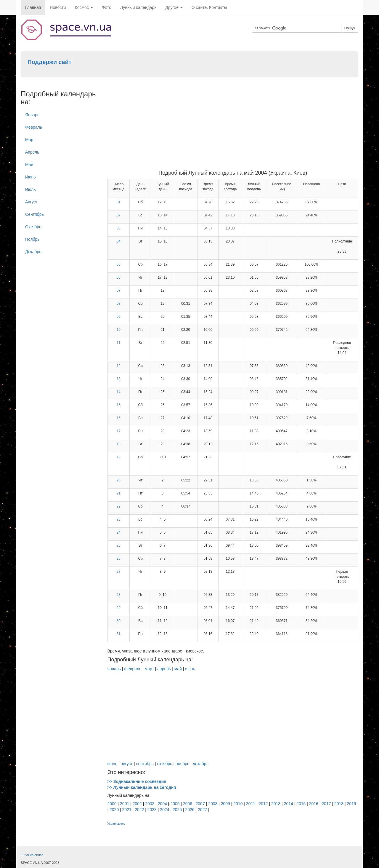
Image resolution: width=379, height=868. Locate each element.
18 (119, 444)
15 (119, 405)
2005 (175, 804)
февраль (133, 669)
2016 (314, 804)
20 (119, 480)
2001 (125, 804)
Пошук (350, 28)
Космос (84, 7)
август (127, 764)
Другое (174, 7)
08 (119, 304)
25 (119, 545)
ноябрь (182, 764)
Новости (58, 7)
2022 (139, 810)
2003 (150, 804)
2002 (137, 804)
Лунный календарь (138, 7)
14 (119, 392)
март (149, 669)
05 (119, 264)
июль (112, 764)
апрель (164, 669)
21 (119, 493)
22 (119, 506)
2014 (289, 804)
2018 (339, 804)
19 (119, 457)
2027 (202, 810)
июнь (190, 669)
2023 (152, 810)
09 (119, 317)
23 (119, 519)
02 (119, 215)
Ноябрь (32, 239)
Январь (32, 115)
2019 (351, 804)
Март (30, 140)
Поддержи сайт (49, 62)
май (178, 669)
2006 (188, 804)
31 (119, 634)
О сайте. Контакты (209, 7)
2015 (301, 804)
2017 (326, 804)
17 (119, 431)
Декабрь (33, 252)
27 (119, 572)
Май (29, 165)
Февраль (34, 127)
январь (114, 669)
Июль (30, 189)
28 (119, 595)
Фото (107, 7)
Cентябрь (34, 214)
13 (119, 379)
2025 (177, 810)
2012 (263, 804)
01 (119, 202)
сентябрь (145, 764)
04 (119, 241)
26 (119, 559)
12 (119, 366)
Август (31, 202)
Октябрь (33, 227)
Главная (33, 7)
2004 (162, 804)
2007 (200, 804)
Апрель (32, 152)
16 (119, 418)
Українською (116, 824)
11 (119, 343)
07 (119, 291)
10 (119, 330)
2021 (127, 810)
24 (119, 532)
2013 (276, 804)
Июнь (30, 177)
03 (119, 228)
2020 (114, 810)
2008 (213, 804)
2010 (238, 804)
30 (119, 621)
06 (119, 277)
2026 (190, 810)
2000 (112, 804)
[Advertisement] (233, 126)
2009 (225, 804)
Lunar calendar (32, 855)
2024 (164, 810)
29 (119, 608)
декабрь (201, 764)
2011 (251, 804)
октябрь (164, 764)
